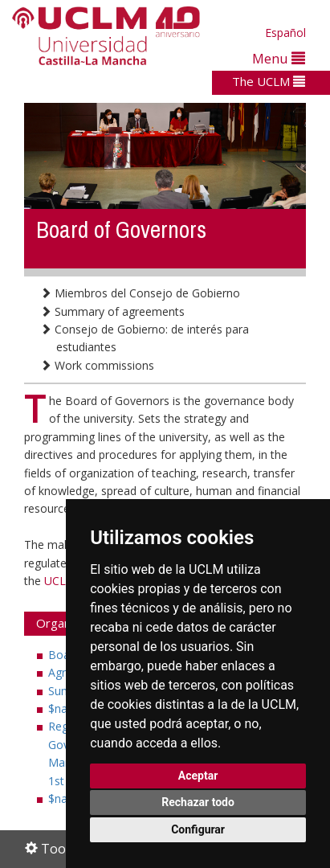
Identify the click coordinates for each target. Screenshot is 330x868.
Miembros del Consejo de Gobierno (140, 293)
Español (285, 33)
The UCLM (269, 81)
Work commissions (97, 365)
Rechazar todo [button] (198, 802)
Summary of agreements (112, 311)
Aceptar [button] (198, 776)
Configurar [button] (198, 829)
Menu (279, 58)
